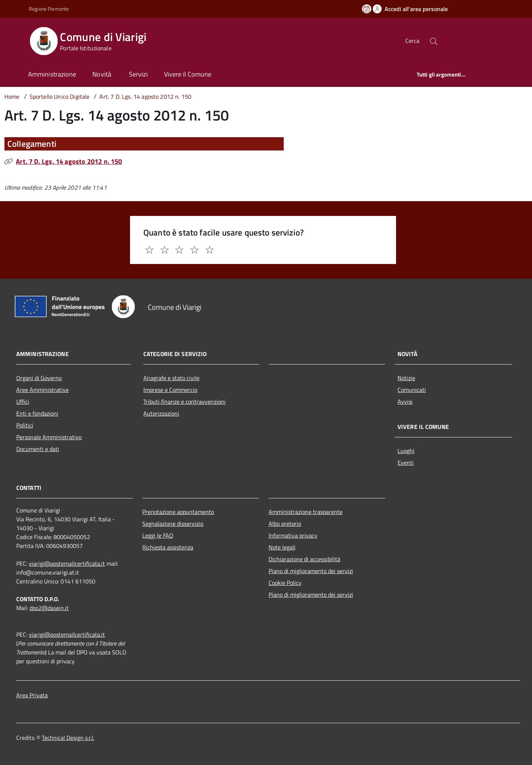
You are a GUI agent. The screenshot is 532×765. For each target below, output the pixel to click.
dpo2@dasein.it (49, 608)
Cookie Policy (285, 583)
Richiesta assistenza (168, 547)
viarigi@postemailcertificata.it (67, 563)
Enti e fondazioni (37, 413)
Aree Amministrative (42, 390)
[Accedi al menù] (16, 40)
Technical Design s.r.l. (68, 738)
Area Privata (32, 695)
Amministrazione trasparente (306, 512)
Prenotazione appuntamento (178, 512)
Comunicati (412, 390)
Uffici (23, 402)
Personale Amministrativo (49, 437)
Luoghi (406, 451)
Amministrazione (52, 74)
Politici (25, 425)
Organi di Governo (39, 378)
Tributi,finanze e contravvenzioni (185, 402)
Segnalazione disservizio (173, 524)
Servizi (138, 74)
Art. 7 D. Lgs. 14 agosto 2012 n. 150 (69, 161)
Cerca (412, 41)
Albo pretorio (285, 524)
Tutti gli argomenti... (441, 75)
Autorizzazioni (161, 413)
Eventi (406, 463)
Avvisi (405, 402)
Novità (103, 74)
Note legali (282, 547)
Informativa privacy (293, 535)
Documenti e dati (38, 449)
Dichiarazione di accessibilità (304, 559)
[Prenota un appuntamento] (367, 9)
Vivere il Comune (188, 74)
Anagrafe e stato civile (171, 378)
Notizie (406, 378)
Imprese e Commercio (170, 390)
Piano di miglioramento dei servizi (311, 571)
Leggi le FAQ (158, 535)
